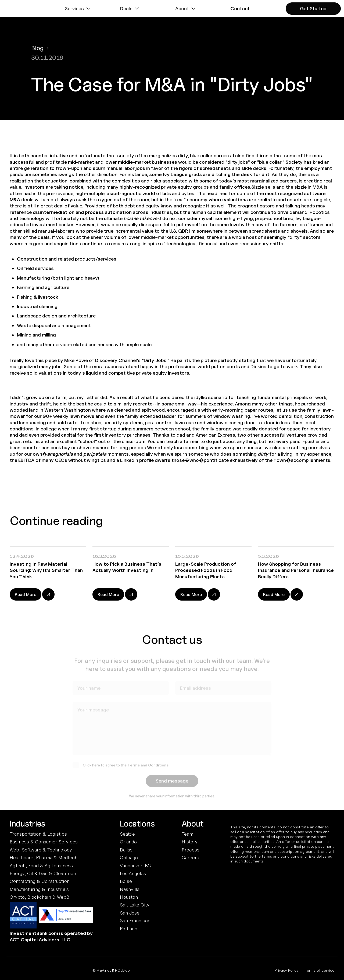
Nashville (130, 889)
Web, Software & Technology (41, 850)
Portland (129, 929)
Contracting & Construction (40, 881)
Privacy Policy (286, 970)
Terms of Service (320, 970)
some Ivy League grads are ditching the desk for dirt (209, 174)
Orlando (128, 842)
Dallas (126, 850)
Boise (126, 881)
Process (191, 850)
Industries (27, 824)
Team (187, 834)
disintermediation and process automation (82, 212)
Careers (190, 857)
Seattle (127, 834)
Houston (129, 897)
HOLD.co (122, 970)
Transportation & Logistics (38, 834)
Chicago (129, 857)
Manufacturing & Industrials (39, 889)
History (190, 842)
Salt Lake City (135, 905)
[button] (78, 9)
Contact (240, 8)
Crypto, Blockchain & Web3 (40, 897)
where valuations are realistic (243, 200)
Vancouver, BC (135, 866)
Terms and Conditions (148, 767)
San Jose (130, 913)
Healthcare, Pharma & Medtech (44, 857)
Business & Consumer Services (44, 842)
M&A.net (104, 970)
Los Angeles (133, 873)
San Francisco (135, 921)
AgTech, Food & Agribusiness (41, 866)
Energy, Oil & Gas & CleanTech (43, 873)
